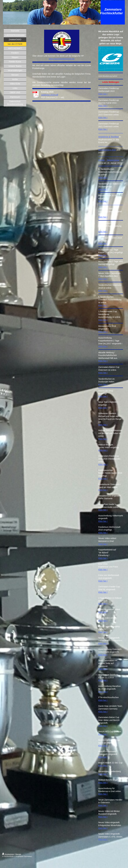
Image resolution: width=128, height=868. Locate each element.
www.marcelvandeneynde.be (62, 59)
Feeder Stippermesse (109, 160)
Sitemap (18, 854)
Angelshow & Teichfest (108, 137)
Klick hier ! (103, 94)
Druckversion (8, 854)
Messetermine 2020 (107, 150)
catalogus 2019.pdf (50, 95)
